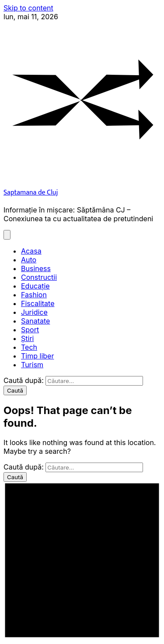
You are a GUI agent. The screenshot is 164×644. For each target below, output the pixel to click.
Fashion (34, 295)
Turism (32, 365)
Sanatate (35, 321)
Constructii (39, 277)
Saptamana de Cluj (31, 193)
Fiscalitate (38, 303)
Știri (27, 338)
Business (36, 268)
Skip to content (28, 8)
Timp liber (37, 356)
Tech (29, 347)
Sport (30, 330)
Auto (29, 260)
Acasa (31, 251)
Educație (35, 286)
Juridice (34, 312)
